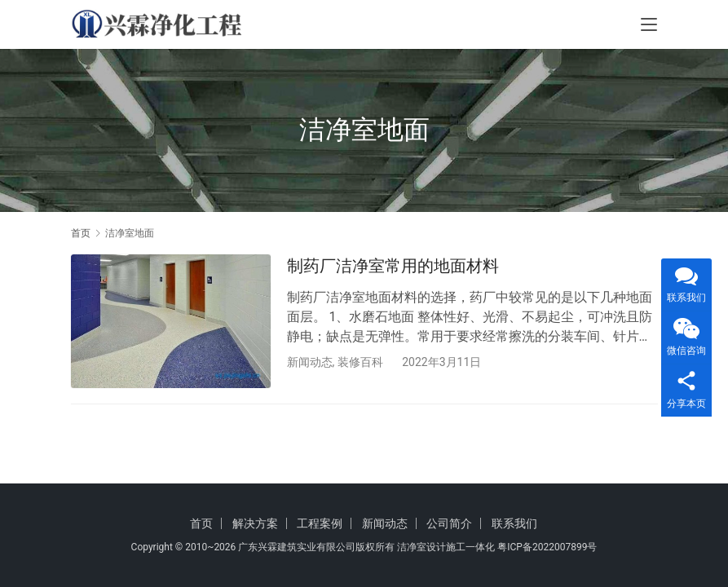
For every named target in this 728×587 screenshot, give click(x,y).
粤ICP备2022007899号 (547, 547)
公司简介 (449, 523)
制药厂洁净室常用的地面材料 (393, 266)
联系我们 (514, 523)
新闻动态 (310, 362)
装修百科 (360, 362)
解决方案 (255, 523)
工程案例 (320, 523)
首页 (81, 233)
